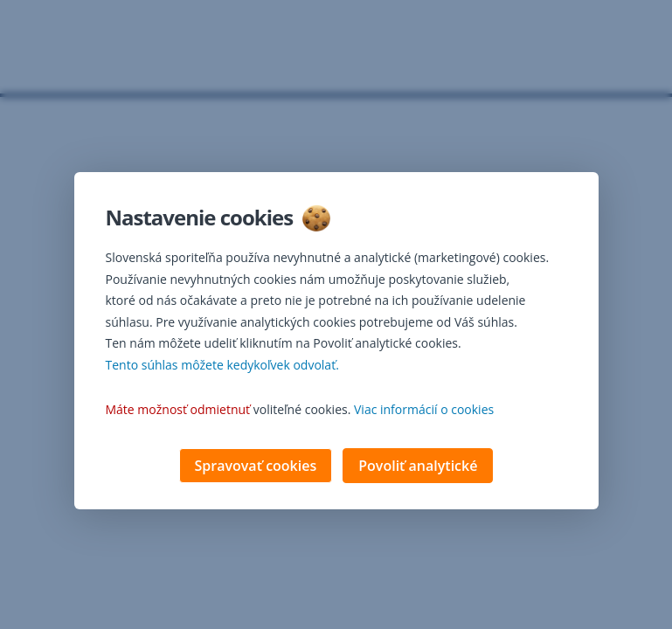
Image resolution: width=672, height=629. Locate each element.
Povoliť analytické (418, 467)
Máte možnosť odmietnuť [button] (178, 411)
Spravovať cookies (256, 467)
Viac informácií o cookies (424, 411)
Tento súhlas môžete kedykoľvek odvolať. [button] (222, 366)
